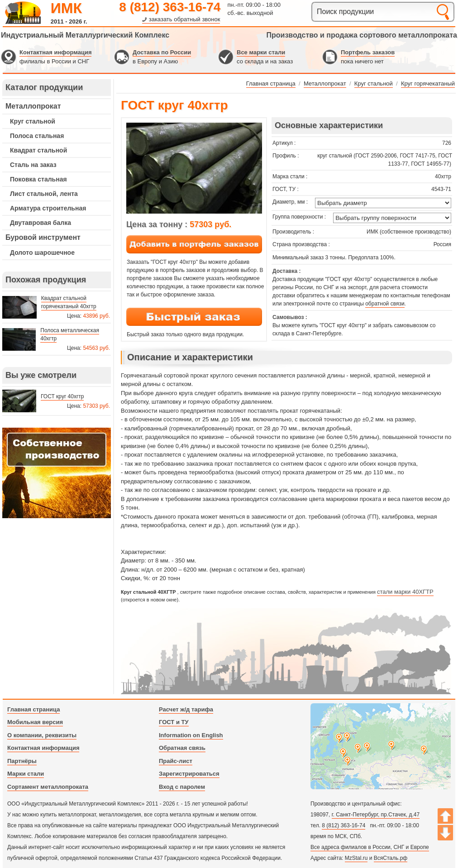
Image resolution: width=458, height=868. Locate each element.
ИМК (66, 8)
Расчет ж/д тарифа (186, 709)
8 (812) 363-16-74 (170, 7)
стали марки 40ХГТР (405, 592)
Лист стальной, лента (44, 194)
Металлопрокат (33, 106)
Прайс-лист (176, 761)
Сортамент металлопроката (48, 787)
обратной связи (385, 304)
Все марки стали (261, 52)
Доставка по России (162, 52)
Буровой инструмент (43, 237)
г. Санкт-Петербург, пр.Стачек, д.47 (376, 815)
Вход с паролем (182, 787)
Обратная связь (182, 748)
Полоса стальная (37, 136)
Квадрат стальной (38, 150)
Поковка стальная (38, 179)
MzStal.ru (356, 858)
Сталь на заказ (33, 165)
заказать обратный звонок (185, 19)
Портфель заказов (368, 52)
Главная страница (33, 709)
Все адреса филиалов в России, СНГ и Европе (370, 847)
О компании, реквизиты (42, 735)
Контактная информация (55, 52)
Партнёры (22, 761)
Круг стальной (33, 121)
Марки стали (26, 774)
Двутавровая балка (41, 223)
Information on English (191, 735)
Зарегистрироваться (189, 774)
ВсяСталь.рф (391, 858)
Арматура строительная (48, 208)
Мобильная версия (35, 722)
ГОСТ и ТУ (174, 722)
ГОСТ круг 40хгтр (62, 396)
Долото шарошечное (42, 253)
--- (57, 473)
